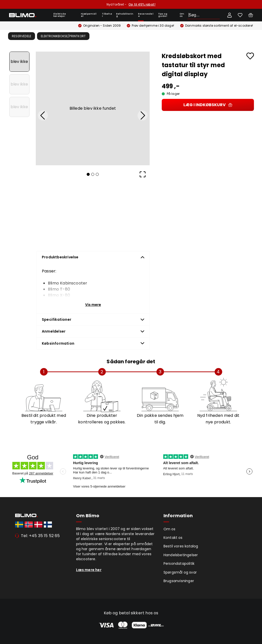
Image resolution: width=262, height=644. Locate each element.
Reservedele (146, 15)
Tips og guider (163, 15)
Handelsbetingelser (181, 555)
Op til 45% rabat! (142, 4)
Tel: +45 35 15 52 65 (40, 536)
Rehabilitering (125, 15)
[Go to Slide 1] (19, 62)
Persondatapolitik (179, 563)
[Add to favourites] (250, 56)
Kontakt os (173, 538)
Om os (182, 15)
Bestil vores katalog (181, 546)
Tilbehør (107, 15)
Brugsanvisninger (179, 581)
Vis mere (93, 305)
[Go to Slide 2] (19, 84)
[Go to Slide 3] (19, 107)
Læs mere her (89, 570)
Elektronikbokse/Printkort (63, 36)
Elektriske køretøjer (60, 15)
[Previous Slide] (43, 115)
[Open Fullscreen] (143, 174)
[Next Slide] (143, 115)
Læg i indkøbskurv (208, 105)
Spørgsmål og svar (180, 572)
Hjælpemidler (89, 15)
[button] (93, 108)
